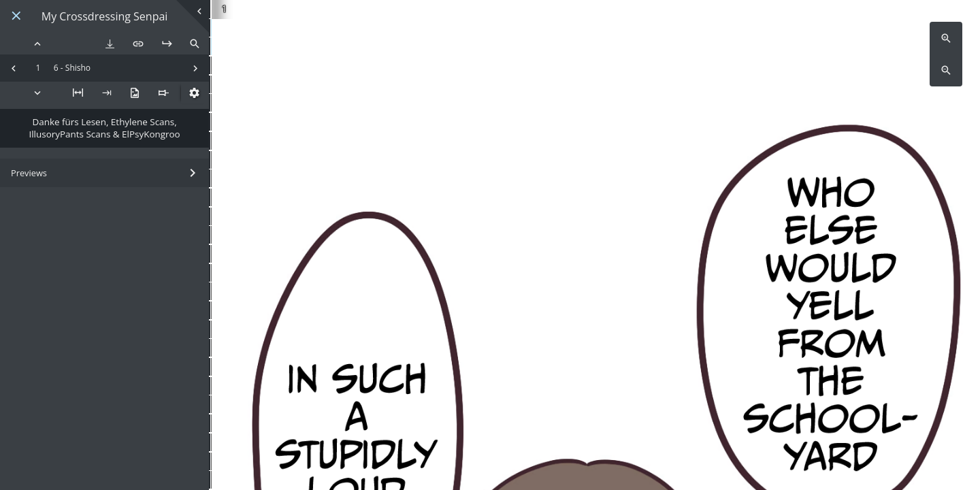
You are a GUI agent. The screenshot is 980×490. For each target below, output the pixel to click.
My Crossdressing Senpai (105, 17)
